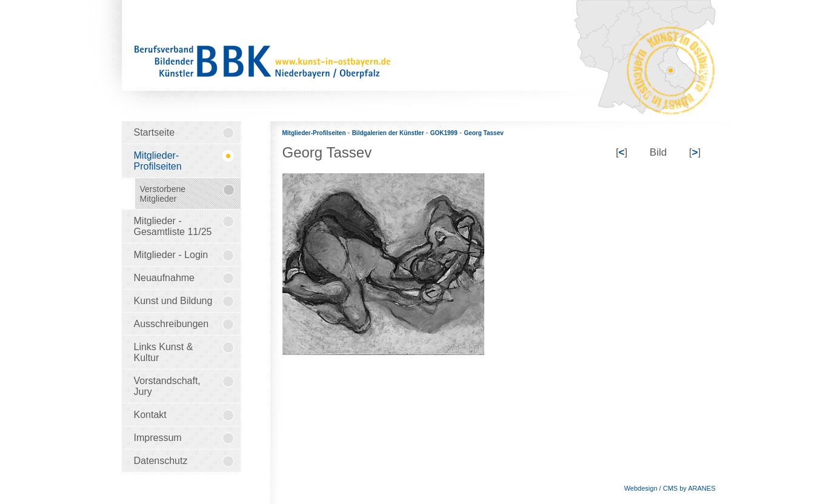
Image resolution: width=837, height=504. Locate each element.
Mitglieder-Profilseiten (315, 133)
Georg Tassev (483, 133)
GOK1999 (444, 133)
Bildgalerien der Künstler (389, 133)
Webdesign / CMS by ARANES (670, 488)
